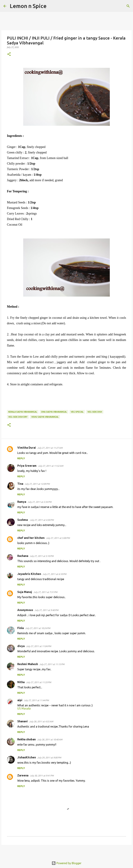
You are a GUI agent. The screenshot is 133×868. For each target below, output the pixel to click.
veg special (77, 412)
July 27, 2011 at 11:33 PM (39, 682)
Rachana (23, 556)
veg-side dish (95, 412)
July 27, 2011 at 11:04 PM (39, 646)
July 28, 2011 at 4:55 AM (41, 721)
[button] (9, 54)
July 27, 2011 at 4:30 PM (42, 520)
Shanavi (23, 721)
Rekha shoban (26, 739)
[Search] (51, 6)
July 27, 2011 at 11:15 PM (52, 664)
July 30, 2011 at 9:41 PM (42, 776)
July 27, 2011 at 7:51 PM (45, 592)
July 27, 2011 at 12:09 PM (37, 484)
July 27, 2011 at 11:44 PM (36, 700)
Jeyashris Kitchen (29, 574)
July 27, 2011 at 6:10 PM (54, 574)
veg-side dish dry (18, 417)
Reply (21, 458)
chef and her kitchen (31, 538)
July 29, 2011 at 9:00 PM (49, 758)
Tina (20, 484)
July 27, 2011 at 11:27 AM (50, 448)
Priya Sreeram (27, 466)
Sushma (23, 520)
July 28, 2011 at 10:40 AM (50, 739)
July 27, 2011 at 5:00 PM (58, 538)
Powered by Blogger (66, 863)
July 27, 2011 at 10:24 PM (38, 628)
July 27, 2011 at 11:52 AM (51, 466)
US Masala (24, 708)
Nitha (21, 682)
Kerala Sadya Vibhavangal (23, 412)
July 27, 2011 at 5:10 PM (42, 556)
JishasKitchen (27, 757)
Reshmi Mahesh (28, 664)
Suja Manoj (25, 592)
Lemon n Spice (28, 6)
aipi (20, 700)
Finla (21, 628)
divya (21, 646)
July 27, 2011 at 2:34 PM (39, 502)
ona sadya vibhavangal (54, 412)
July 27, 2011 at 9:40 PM (46, 610)
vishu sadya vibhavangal (45, 417)
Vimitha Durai (27, 448)
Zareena (23, 775)
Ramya (22, 502)
